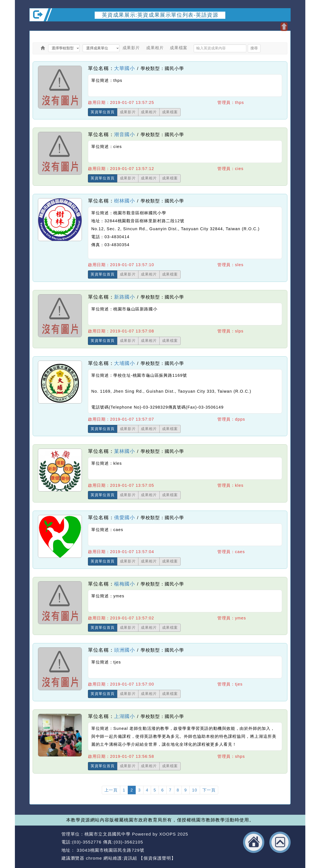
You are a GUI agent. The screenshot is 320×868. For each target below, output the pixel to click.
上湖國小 (124, 716)
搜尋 (254, 48)
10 (195, 790)
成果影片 (131, 48)
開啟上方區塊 (284, 27)
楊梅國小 (124, 584)
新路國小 (124, 297)
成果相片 (155, 48)
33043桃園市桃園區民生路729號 (110, 850)
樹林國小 (124, 201)
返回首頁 (254, 842)
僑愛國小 (124, 517)
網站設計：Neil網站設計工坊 (44, 846)
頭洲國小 (124, 650)
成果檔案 (179, 48)
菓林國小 (124, 451)
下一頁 (209, 790)
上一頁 (111, 790)
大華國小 (124, 68)
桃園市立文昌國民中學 (108, 834)
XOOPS (168, 834)
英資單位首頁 (103, 112)
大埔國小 (124, 363)
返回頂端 (280, 842)
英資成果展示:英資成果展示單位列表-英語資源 (160, 15)
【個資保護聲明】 (157, 858)
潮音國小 (124, 134)
